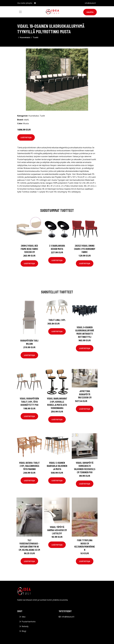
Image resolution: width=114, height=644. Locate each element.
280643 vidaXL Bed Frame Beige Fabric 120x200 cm (29, 249)
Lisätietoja (26, 137)
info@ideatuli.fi (90, 3)
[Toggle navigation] (20, 12)
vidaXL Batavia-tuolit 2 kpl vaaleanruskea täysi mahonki (29, 466)
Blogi (24, 631)
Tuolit (36, 37)
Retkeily (25, 626)
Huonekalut (25, 37)
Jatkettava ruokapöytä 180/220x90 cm (85, 394)
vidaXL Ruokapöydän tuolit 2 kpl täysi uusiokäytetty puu (29, 402)
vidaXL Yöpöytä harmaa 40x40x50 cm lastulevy (57, 530)
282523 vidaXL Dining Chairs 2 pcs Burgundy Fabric (85, 249)
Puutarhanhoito (29, 622)
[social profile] (35, 3)
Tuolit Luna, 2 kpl (57, 320)
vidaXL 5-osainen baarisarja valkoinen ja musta (57, 466)
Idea (23, 617)
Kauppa (90, 12)
